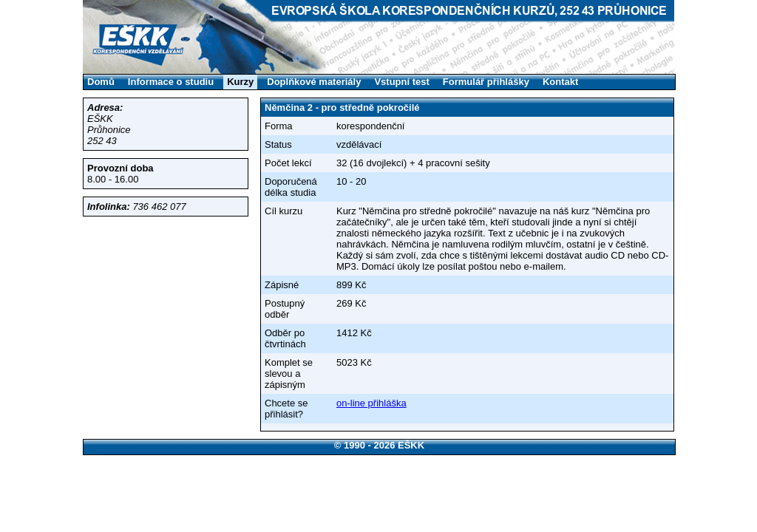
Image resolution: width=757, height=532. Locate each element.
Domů (101, 82)
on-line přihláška (371, 403)
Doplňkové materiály (314, 82)
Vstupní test (401, 82)
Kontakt (560, 82)
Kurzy (240, 82)
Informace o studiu (171, 82)
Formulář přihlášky (486, 82)
